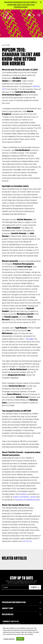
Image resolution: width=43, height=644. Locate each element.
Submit (34, 587)
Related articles (14, 558)
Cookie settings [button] (9, 639)
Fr (29, 14)
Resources (8, 614)
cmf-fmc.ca (27, 541)
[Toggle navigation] (39, 14)
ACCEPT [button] (20, 639)
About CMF (8, 608)
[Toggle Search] (34, 14)
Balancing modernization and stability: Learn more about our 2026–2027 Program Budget (21, 5)
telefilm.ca (24, 494)
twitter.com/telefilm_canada (24, 497)
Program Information (14, 602)
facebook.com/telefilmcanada (27, 500)
